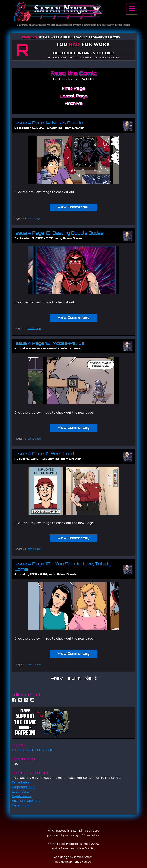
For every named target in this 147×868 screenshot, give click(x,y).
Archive (74, 104)
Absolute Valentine (26, 801)
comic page (34, 218)
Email (33, 700)
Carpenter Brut (23, 787)
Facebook (14, 700)
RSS (26, 700)
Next (91, 679)
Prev (57, 679)
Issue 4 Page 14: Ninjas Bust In (49, 123)
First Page (73, 89)
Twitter (20, 700)
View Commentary (73, 208)
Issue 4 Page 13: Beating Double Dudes (59, 233)
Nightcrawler (22, 796)
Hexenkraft (20, 805)
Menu (132, 9)
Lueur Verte (21, 792)
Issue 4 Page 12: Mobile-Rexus (49, 344)
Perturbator (21, 782)
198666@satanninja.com (33, 750)
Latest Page (73, 96)
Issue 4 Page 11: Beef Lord (44, 454)
